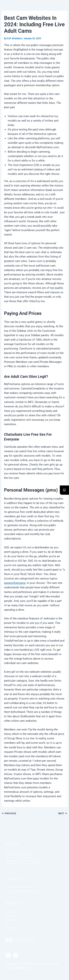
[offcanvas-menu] (62, 13)
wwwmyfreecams (15, 583)
